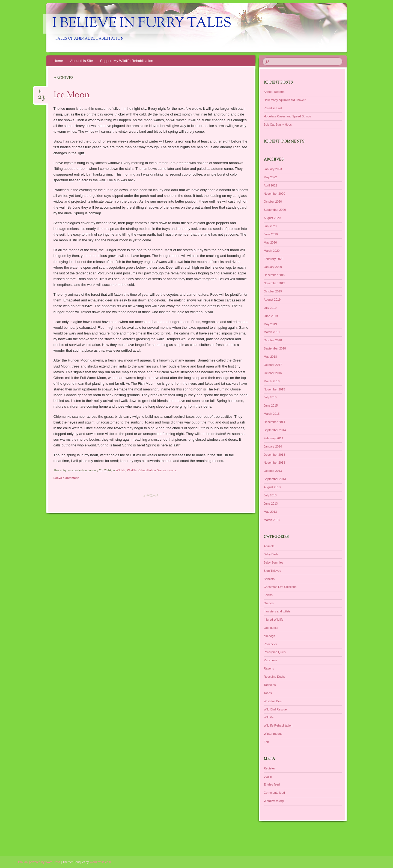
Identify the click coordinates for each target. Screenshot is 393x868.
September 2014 (275, 430)
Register (269, 768)
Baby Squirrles (273, 562)
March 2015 (272, 414)
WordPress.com (100, 862)
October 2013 (273, 471)
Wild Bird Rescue (275, 709)
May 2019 (270, 324)
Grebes (269, 603)
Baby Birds (271, 554)
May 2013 (270, 512)
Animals (269, 546)
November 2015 (274, 389)
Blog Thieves (272, 571)
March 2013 (272, 520)
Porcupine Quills (275, 652)
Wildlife (120, 470)
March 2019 (272, 332)
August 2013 (272, 487)
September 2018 (275, 348)
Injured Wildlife (273, 620)
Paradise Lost (273, 108)
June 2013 (271, 503)
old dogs (269, 636)
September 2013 (275, 479)
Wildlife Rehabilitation (141, 470)
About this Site (82, 61)
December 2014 (274, 422)
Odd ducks (271, 628)
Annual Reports (274, 92)
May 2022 (270, 177)
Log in (268, 777)
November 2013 (274, 463)
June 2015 (271, 405)
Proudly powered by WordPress (39, 862)
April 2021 (270, 185)
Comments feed (274, 793)
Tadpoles (270, 685)
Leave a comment (66, 478)
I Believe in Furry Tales (142, 24)
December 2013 (274, 455)
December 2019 (274, 275)
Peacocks (270, 644)
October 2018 (273, 340)
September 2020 (275, 210)
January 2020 (273, 267)
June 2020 (271, 234)
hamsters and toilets (277, 611)
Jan (41, 93)
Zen (266, 742)
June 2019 (271, 316)
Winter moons (167, 470)
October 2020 (273, 202)
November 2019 (274, 283)
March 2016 (272, 381)
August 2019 (272, 300)
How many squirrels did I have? (285, 100)
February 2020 (273, 259)
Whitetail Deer (273, 701)
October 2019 (273, 291)
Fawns (268, 595)
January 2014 (273, 446)
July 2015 (270, 397)
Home (58, 61)
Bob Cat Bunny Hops (278, 125)
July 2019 (270, 308)
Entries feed (272, 784)
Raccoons (270, 660)
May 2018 (270, 357)
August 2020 (272, 218)
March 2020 (272, 251)
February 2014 (273, 438)
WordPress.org (274, 801)
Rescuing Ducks (274, 677)
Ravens (269, 668)
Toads (268, 693)
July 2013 (270, 495)
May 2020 (270, 242)
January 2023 (273, 169)
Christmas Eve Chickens (280, 587)
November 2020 (274, 194)
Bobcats (269, 579)
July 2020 (270, 226)
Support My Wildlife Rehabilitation (127, 61)
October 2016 (273, 373)
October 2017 (273, 365)
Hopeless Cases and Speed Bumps (287, 116)
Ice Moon (72, 95)
